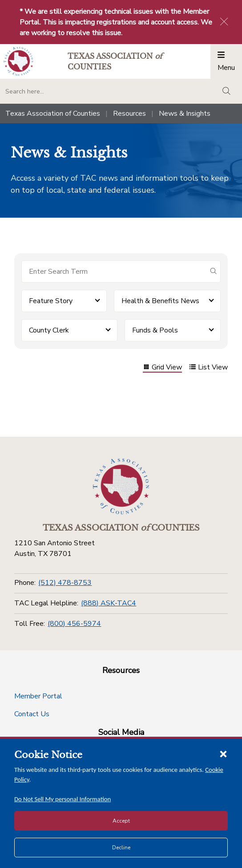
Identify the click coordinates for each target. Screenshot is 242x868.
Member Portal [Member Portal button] (38, 696)
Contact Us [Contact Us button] (32, 714)
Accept (121, 821)
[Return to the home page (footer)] (121, 487)
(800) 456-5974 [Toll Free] (74, 624)
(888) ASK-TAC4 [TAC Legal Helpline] (109, 603)
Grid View (162, 368)
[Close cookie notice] (223, 754)
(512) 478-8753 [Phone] (65, 583)
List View (208, 368)
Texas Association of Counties (53, 114)
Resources (129, 114)
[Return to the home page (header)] (18, 61)
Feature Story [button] (51, 301)
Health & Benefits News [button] (160, 301)
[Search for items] (114, 272)
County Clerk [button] (49, 330)
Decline (121, 848)
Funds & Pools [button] (155, 330)
